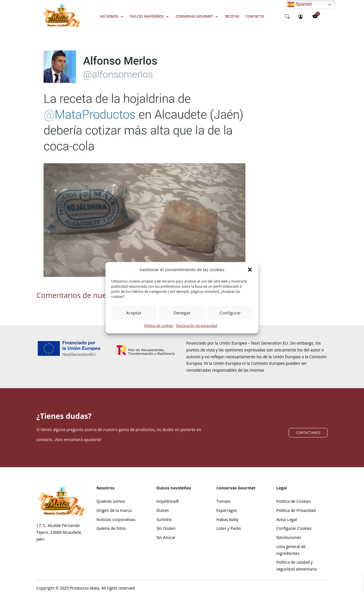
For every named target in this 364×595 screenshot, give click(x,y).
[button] (250, 276)
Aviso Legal (287, 519)
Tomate (224, 501)
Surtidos (164, 519)
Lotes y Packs (229, 528)
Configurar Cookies (294, 528)
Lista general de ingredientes (291, 550)
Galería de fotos (111, 528)
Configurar (230, 319)
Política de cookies (159, 332)
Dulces (163, 510)
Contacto (255, 16)
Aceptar (134, 319)
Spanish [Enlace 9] (300, 5)
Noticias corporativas (116, 519)
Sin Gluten (166, 528)
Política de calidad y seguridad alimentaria (297, 566)
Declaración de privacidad (197, 332)
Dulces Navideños (147, 16)
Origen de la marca (114, 510)
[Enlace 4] (144, 165)
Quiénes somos (111, 501)
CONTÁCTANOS (308, 433)
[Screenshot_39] (62, 27)
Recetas (232, 16)
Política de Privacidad (296, 510)
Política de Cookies (294, 501)
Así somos (109, 16)
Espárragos (227, 510)
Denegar (182, 319)
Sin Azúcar (166, 537)
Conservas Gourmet (195, 16)
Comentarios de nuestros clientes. (95, 295)
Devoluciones (289, 537)
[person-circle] (301, 17)
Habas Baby (227, 519)
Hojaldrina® (168, 501)
